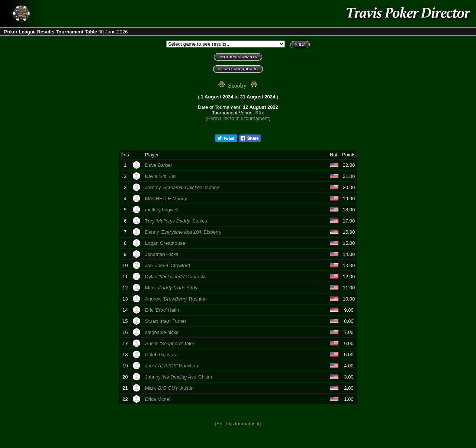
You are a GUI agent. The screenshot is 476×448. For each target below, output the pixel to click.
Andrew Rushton (177, 299)
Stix (260, 113)
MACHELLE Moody (167, 199)
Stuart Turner (166, 321)
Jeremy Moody (183, 187)
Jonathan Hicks (163, 254)
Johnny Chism (179, 377)
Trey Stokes (177, 221)
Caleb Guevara (162, 355)
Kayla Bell (161, 176)
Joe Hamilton (172, 366)
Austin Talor (170, 343)
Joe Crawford (168, 265)
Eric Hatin (163, 310)
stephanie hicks (162, 332)
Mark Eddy (172, 288)
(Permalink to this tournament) (238, 118)
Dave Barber (159, 165)
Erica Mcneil (159, 399)
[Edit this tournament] (238, 424)
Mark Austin (170, 388)
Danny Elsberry (184, 232)
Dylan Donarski (176, 277)
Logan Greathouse (166, 243)
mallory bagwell (162, 210)
